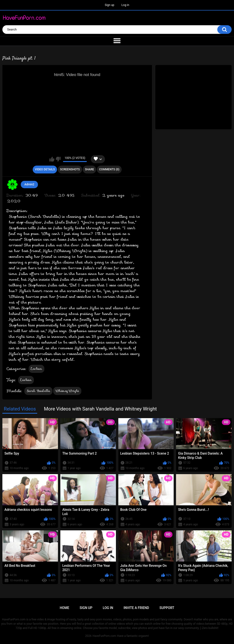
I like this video (52, 159)
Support (167, 608)
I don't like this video (58, 159)
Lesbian (36, 369)
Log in (125, 5)
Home (64, 608)
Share (89, 169)
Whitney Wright (67, 391)
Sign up (109, 5)
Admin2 (29, 184)
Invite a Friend (136, 608)
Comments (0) (109, 169)
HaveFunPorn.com (104, 636)
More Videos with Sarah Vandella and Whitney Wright (100, 409)
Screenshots (70, 169)
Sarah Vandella (38, 391)
